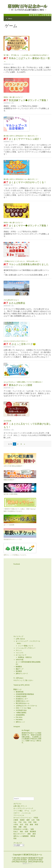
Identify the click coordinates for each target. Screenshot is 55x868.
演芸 (25, 827)
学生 (25, 822)
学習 (30, 822)
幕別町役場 (20, 692)
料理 (36, 825)
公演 (33, 820)
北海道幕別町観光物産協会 (25, 694)
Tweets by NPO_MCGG (21, 685)
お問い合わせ (20, 639)
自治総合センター (22, 699)
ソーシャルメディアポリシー (26, 648)
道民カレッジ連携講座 (21, 836)
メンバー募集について (26, 646)
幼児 (21, 825)
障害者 (33, 836)
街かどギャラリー (20, 834)
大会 (15, 822)
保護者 (22, 820)
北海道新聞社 (20, 715)
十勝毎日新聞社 (21, 713)
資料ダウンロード (22, 674)
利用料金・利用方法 (25, 657)
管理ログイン (27, 863)
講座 (5, 37)
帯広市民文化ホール (23, 703)
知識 (32, 829)
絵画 (27, 831)
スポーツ (16, 813)
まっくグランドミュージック (23, 808)
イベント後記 (18, 811)
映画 (15, 827)
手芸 (27, 825)
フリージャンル (8, 79)
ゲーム (27, 811)
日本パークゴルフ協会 (23, 708)
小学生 (16, 825)
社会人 (16, 831)
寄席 (35, 822)
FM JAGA (19, 717)
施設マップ (20, 669)
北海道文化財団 (21, 696)
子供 (20, 822)
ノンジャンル (26, 813)
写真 (38, 820)
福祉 (21, 831)
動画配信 (19, 667)
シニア (33, 811)
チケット (19, 650)
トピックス (20, 653)
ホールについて (21, 655)
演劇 (20, 827)
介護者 (16, 820)
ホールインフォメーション (23, 818)
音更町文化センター (23, 701)
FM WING (19, 720)
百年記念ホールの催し (21, 829)
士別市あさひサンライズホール (26, 706)
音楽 (15, 838)
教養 (31, 825)
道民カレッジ (20, 722)
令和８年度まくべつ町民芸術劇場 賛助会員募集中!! (28, 662)
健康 (28, 820)
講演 (34, 834)
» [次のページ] (24, 444)
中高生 (36, 818)
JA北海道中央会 (21, 710)
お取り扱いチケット (20, 806)
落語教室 (19, 671)
